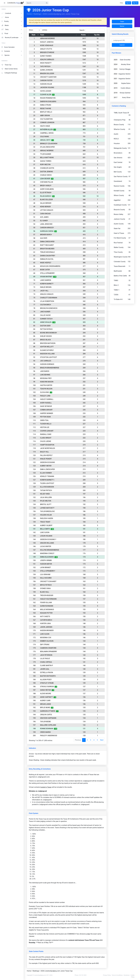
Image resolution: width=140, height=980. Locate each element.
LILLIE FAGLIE (46, 659)
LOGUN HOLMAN (47, 536)
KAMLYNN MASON (48, 382)
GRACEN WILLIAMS (48, 543)
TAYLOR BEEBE (47, 722)
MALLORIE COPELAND (49, 725)
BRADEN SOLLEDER (48, 73)
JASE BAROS (46, 371)
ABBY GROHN (46, 115)
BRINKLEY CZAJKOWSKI (50, 144)
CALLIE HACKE (47, 315)
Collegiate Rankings (9, 73)
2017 (117, 97)
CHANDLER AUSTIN (48, 168)
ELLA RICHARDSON (48, 487)
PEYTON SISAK (47, 417)
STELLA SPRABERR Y (49, 571)
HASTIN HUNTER (47, 385)
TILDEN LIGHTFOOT (48, 483)
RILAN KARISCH (47, 196)
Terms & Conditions (118, 975)
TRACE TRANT (46, 522)
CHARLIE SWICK (47, 175)
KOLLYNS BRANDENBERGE (51, 550)
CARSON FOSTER (47, 80)
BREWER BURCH (47, 235)
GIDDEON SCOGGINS (49, 462)
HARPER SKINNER (48, 413)
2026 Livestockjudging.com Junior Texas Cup (62, 14)
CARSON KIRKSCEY (48, 228)
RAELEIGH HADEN (48, 518)
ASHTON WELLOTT (48, 347)
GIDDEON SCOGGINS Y (49, 539)
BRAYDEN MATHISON (49, 343)
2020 (117, 83)
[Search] (35, 3)
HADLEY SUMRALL (48, 399)
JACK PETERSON (47, 655)
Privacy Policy (108, 975)
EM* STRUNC (46, 645)
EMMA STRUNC (47, 105)
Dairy (12, 29)
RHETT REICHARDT (48, 245)
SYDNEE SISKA (47, 588)
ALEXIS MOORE (47, 694)
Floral (12, 34)
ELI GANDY (45, 221)
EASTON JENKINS (48, 172)
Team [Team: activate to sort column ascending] (43, 35)
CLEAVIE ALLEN (47, 95)
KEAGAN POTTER (47, 613)
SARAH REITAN (47, 690)
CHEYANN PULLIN (48, 182)
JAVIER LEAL (46, 669)
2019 (117, 88)
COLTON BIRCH (47, 305)
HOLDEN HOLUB (47, 515)
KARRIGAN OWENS (48, 231)
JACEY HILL (45, 291)
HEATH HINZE (46, 126)
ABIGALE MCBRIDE (48, 151)
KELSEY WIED (46, 494)
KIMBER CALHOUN (48, 641)
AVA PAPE (45, 238)
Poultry (12, 21)
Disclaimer (128, 975)
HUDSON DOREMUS (48, 364)
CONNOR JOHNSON (48, 122)
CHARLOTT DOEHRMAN (50, 298)
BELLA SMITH (46, 529)
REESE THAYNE (47, 109)
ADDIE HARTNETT (48, 697)
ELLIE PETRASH (47, 193)
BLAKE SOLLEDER (48, 200)
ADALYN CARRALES (48, 59)
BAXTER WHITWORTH (49, 676)
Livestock (12, 13)
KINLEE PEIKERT (47, 459)
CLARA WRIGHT (47, 438)
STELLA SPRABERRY (49, 273)
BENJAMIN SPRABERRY (50, 652)
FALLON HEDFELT (47, 455)
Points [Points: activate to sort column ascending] (85, 35)
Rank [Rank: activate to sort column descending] (35, 35)
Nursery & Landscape (12, 38)
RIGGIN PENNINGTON (49, 98)
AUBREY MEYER (47, 466)
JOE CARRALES (47, 361)
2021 (117, 79)
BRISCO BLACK (47, 340)
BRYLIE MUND (46, 708)
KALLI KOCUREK (47, 578)
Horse (12, 17)
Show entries (39, 30)
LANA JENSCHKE (47, 224)
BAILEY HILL (46, 452)
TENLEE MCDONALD (49, 252)
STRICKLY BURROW (48, 687)
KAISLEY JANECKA (48, 42)
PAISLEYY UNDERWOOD (50, 736)
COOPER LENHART (48, 431)
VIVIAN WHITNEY (47, 277)
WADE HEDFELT (47, 263)
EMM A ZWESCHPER (49, 469)
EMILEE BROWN (47, 287)
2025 (117, 60)
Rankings (38, 14)
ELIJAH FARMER (47, 473)
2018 (117, 93)
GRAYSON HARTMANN (49, 718)
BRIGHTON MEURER (48, 249)
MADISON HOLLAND (49, 354)
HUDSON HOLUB (47, 84)
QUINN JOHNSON (48, 70)
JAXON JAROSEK (47, 627)
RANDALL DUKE (47, 434)
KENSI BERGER (47, 207)
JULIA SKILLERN (47, 497)
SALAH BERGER (47, 203)
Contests (12, 51)
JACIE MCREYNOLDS (49, 448)
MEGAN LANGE (47, 704)
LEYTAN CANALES (48, 210)
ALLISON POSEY (47, 680)
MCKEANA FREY (47, 378)
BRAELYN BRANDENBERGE (51, 368)
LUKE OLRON (46, 532)
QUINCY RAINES (47, 56)
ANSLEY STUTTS (47, 49)
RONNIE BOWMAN (48, 729)
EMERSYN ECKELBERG (49, 102)
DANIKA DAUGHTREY (49, 256)
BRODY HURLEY (47, 186)
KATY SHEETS (46, 616)
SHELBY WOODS (47, 336)
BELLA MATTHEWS (48, 158)
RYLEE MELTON (47, 501)
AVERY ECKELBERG (48, 189)
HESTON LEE (46, 427)
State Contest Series (10, 69)
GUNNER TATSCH (47, 319)
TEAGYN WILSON (47, 389)
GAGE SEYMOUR (47, 406)
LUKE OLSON (46, 634)
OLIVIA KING (46, 392)
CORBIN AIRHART (47, 410)
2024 (117, 64)
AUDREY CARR (46, 701)
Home (31, 14)
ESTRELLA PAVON (48, 672)
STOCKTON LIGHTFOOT (50, 357)
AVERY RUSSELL (47, 403)
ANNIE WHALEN (47, 322)
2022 (117, 74)
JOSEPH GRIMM (47, 560)
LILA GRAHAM (46, 574)
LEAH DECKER (46, 179)
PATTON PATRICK (48, 329)
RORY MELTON (46, 165)
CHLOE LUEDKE (47, 441)
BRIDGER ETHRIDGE (48, 52)
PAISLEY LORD (46, 396)
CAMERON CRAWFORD (49, 648)
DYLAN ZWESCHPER (49, 147)
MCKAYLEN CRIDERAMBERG (51, 266)
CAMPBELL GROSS (48, 133)
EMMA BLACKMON (48, 557)
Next (103, 740)
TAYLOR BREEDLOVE (49, 511)
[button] (121, 3)
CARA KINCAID (47, 214)
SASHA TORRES (47, 161)
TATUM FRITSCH (47, 490)
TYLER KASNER (47, 154)
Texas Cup (12, 65)
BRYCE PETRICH (47, 585)
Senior (123, 26)
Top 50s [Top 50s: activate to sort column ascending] (98, 35)
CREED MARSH (47, 732)
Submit (123, 45)
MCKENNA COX (47, 638)
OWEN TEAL (46, 420)
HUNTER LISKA (47, 623)
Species (12, 55)
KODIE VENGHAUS (48, 45)
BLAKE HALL (46, 592)
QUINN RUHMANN (48, 606)
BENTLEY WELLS (47, 112)
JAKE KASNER (46, 312)
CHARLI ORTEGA (47, 662)
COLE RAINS (46, 137)
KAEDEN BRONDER (48, 630)
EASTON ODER (46, 326)
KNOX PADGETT (47, 63)
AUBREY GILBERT (47, 525)
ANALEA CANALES (48, 294)
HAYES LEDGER (47, 91)
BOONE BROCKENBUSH (50, 333)
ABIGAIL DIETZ (47, 140)
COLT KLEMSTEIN (48, 119)
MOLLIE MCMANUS (48, 609)
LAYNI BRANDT (47, 567)
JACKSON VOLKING (48, 87)
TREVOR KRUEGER (48, 595)
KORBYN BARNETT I (48, 480)
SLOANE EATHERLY (48, 350)
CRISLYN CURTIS (47, 715)
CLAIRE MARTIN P (48, 665)
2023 (117, 69)
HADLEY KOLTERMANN (50, 599)
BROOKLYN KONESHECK (50, 308)
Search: (93, 30)
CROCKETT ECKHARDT (49, 581)
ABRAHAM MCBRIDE (49, 38)
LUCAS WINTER (47, 546)
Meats (12, 25)
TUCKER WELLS (47, 424)
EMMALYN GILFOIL (48, 259)
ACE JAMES (45, 217)
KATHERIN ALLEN (48, 129)
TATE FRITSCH (46, 66)
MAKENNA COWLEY (48, 553)
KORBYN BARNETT (48, 284)
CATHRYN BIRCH (47, 620)
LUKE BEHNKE (46, 375)
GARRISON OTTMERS (49, 711)
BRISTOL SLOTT (47, 504)
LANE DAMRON (47, 280)
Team (123, 22)
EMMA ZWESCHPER (48, 242)
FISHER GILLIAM (47, 602)
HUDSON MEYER (47, 564)
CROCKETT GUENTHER (49, 77)
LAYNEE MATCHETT (48, 508)
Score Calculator (8, 47)
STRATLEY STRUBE (48, 683)
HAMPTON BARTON (48, 445)
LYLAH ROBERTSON (48, 301)
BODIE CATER (46, 270)
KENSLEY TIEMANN (48, 476)
